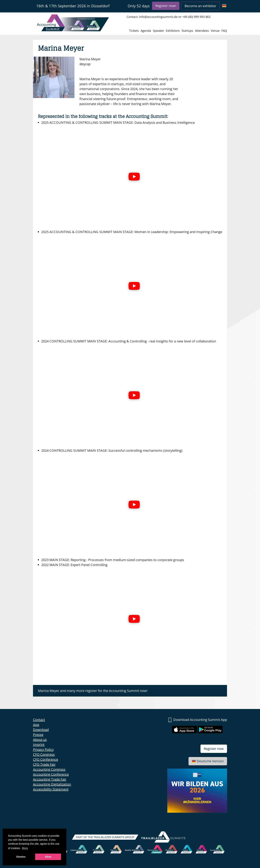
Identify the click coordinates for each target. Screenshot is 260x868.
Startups (187, 31)
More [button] (25, 848)
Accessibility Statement (51, 789)
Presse (38, 735)
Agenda (146, 31)
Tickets (134, 31)
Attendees (202, 31)
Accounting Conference (51, 774)
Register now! (166, 6)
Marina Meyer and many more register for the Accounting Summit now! (93, 691)
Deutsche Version (208, 761)
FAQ (224, 31)
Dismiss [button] (21, 857)
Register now (214, 749)
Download (41, 730)
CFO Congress (44, 754)
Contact (39, 720)
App (36, 725)
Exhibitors (173, 31)
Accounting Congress (49, 769)
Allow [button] (48, 857)
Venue (215, 31)
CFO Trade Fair (44, 764)
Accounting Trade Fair (50, 779)
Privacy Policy (43, 749)
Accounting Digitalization (52, 784)
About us (40, 740)
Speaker (158, 31)
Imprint (39, 745)
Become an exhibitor (200, 6)
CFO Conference (46, 759)
